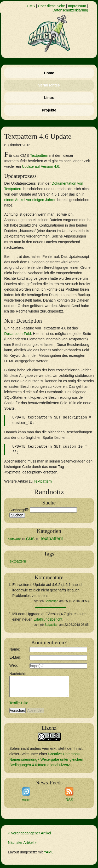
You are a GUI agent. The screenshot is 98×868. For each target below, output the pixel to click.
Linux (49, 98)
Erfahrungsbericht (48, 619)
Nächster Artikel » (22, 842)
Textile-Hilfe (19, 703)
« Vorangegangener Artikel (29, 833)
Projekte (49, 110)
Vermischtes (49, 85)
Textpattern (39, 155)
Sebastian (51, 601)
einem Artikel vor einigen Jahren (30, 200)
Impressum (77, 6)
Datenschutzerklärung (70, 10)
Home (49, 73)
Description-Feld (18, 334)
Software (14, 539)
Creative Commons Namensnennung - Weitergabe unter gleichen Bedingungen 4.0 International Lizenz (46, 759)
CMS (31, 6)
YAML (48, 852)
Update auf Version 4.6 (41, 166)
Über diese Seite (51, 6)
